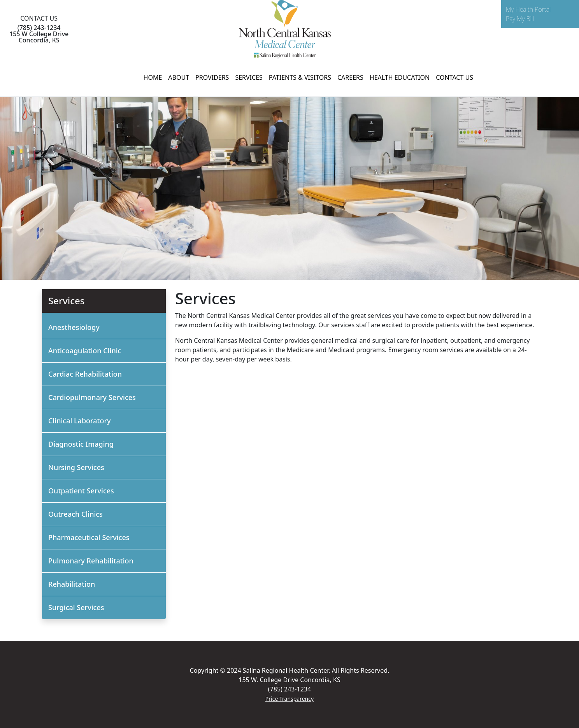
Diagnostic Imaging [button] (81, 444)
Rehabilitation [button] (72, 584)
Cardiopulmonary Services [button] (92, 397)
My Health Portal (528, 9)
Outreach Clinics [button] (75, 514)
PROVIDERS (212, 77)
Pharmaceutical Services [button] (89, 537)
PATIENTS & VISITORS (300, 77)
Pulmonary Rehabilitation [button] (91, 561)
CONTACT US (454, 77)
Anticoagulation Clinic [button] (85, 351)
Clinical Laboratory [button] (80, 421)
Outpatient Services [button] (81, 491)
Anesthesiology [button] (74, 327)
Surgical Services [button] (76, 607)
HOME (153, 77)
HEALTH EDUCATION (400, 77)
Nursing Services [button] (76, 467)
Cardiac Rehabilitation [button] (85, 374)
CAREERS (350, 77)
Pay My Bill (520, 19)
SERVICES (249, 77)
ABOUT (179, 77)
